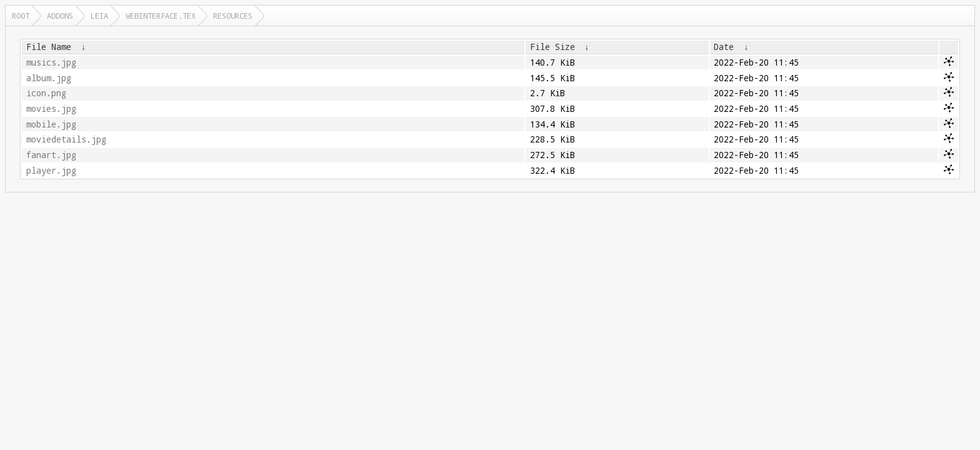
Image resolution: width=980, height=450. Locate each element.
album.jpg (49, 78)
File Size (552, 47)
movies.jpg (51, 109)
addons (60, 16)
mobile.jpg (51, 124)
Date (724, 47)
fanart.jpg (51, 155)
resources (233, 16)
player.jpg (51, 171)
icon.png (46, 93)
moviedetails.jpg (66, 139)
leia (99, 16)
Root (21, 16)
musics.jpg (51, 62)
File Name (49, 47)
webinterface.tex (161, 16)
